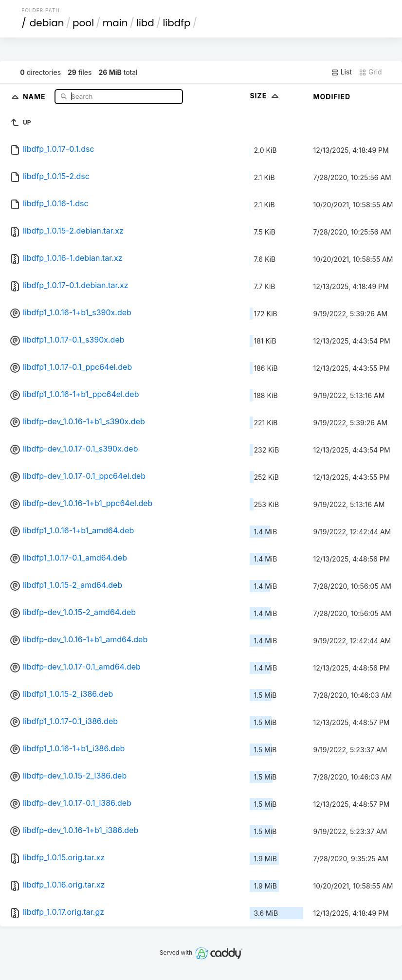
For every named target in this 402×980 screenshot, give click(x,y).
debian (47, 23)
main (115, 23)
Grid (370, 72)
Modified (332, 97)
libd (145, 23)
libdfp (176, 23)
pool (83, 23)
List (341, 72)
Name (35, 96)
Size (265, 96)
